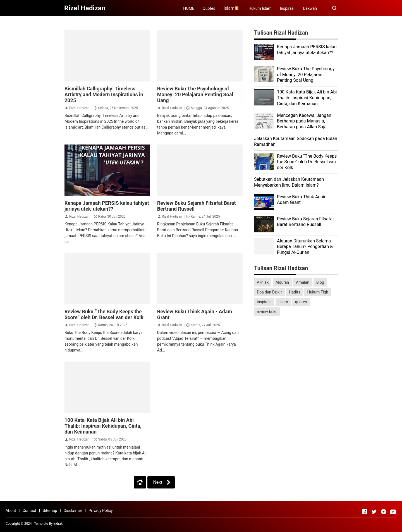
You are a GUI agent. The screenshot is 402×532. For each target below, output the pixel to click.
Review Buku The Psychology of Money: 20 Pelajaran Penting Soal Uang (195, 94)
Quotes (209, 8)
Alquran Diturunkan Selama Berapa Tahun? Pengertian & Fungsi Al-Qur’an (305, 247)
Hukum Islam (260, 8)
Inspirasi (287, 8)
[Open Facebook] (365, 512)
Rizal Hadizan (79, 108)
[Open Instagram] (384, 512)
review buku (267, 312)
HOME (189, 8)
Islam (283, 302)
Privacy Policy (100, 511)
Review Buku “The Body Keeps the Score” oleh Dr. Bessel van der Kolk (104, 314)
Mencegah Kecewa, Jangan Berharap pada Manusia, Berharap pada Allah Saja (304, 121)
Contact (29, 511)
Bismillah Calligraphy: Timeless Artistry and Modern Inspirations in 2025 (104, 94)
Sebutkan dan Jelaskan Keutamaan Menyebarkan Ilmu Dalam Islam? (289, 182)
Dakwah (310, 8)
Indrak (58, 524)
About (11, 511)
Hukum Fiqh (318, 292)
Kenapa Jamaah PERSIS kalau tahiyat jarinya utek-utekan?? (107, 206)
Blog (320, 282)
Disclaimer (73, 511)
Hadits (295, 292)
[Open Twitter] (374, 512)
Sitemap (50, 511)
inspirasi (264, 302)
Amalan (303, 282)
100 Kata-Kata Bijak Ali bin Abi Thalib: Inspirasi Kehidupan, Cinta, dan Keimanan (103, 426)
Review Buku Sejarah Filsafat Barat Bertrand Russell (305, 222)
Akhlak (263, 282)
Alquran (282, 282)
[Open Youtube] (393, 512)
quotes (301, 302)
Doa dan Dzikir (269, 292)
